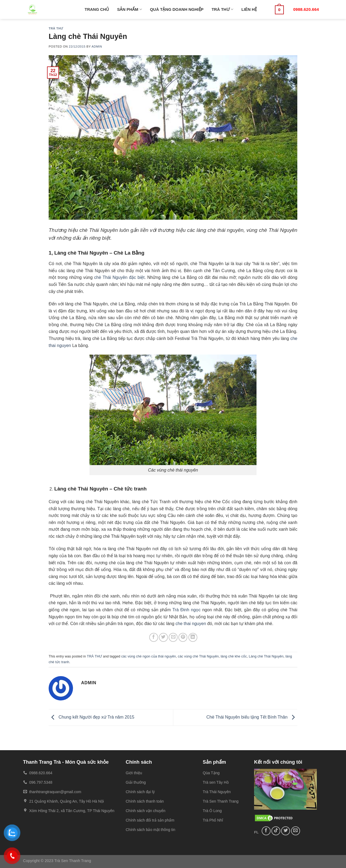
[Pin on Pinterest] (183, 637)
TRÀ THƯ (222, 9)
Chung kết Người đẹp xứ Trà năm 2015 (92, 717)
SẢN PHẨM (129, 9)
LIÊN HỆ (249, 9)
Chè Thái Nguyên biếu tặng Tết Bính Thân (252, 717)
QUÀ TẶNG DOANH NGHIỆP (177, 9)
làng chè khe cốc (234, 656)
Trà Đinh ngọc (187, 610)
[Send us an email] (296, 831)
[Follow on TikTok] (276, 831)
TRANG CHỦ (97, 9)
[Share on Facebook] (154, 637)
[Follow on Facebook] (266, 831)
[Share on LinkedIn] (193, 637)
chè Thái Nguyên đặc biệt (119, 277)
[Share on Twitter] (163, 637)
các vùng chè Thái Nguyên (198, 656)
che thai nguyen (191, 624)
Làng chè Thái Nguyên (266, 656)
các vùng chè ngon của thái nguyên (148, 656)
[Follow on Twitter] (286, 831)
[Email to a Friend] (173, 637)
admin (97, 46)
